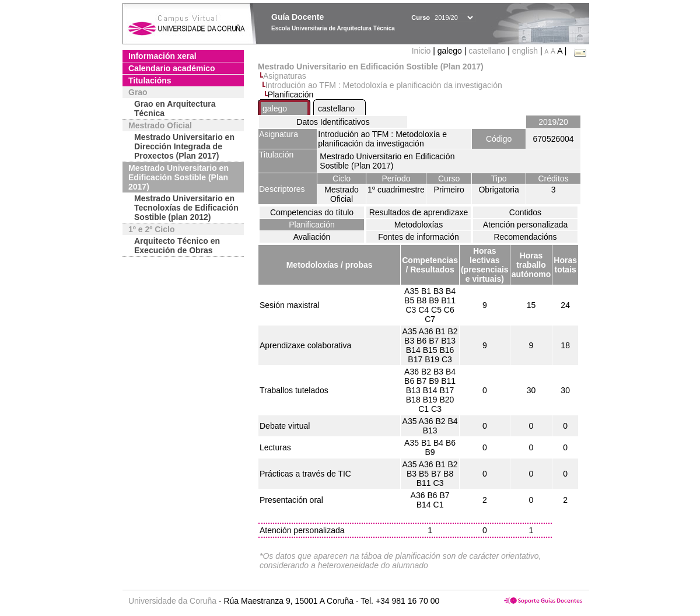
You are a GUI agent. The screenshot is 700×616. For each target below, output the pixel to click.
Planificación (312, 225)
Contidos (525, 212)
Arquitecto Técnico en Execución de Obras (177, 246)
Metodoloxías (419, 225)
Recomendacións (525, 237)
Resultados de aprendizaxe (419, 212)
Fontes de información (419, 237)
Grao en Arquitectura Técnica (175, 108)
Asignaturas (285, 76)
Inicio (423, 51)
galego (275, 108)
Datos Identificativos (333, 122)
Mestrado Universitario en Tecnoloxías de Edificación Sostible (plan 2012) (186, 208)
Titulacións (150, 80)
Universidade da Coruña (172, 601)
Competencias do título (312, 212)
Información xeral (162, 56)
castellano (487, 51)
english (525, 51)
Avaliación (312, 237)
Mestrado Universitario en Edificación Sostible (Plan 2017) (178, 177)
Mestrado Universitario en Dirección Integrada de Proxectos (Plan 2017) (184, 146)
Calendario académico (172, 68)
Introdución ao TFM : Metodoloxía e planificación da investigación (384, 85)
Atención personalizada (526, 225)
